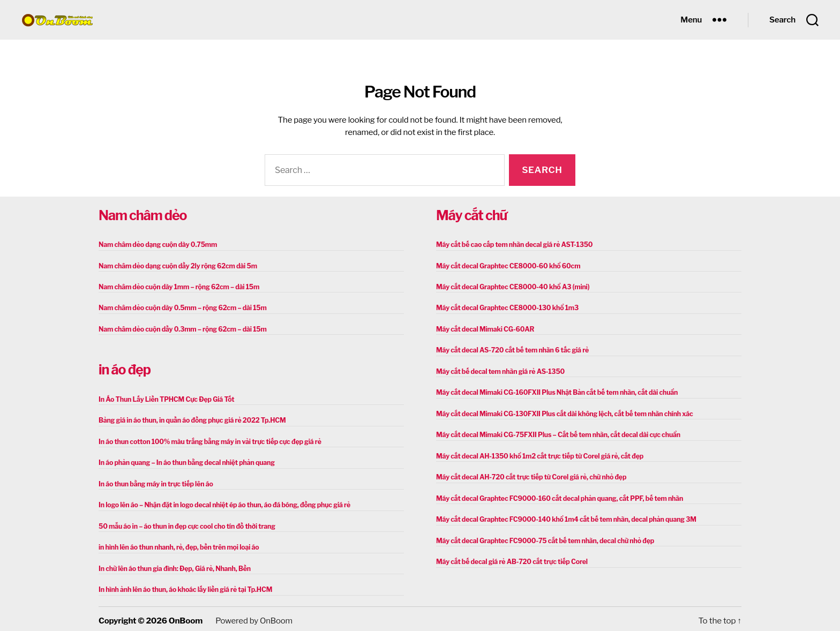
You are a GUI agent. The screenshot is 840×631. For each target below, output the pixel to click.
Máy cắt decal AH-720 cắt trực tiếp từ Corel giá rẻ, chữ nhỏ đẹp (528, 474)
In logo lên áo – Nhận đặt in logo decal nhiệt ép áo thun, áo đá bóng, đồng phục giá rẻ (221, 502)
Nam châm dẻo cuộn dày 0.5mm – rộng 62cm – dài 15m (180, 307)
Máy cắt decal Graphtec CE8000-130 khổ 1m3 (505, 307)
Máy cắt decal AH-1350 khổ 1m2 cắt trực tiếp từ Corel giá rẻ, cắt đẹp (537, 453)
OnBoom (185, 617)
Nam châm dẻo (142, 215)
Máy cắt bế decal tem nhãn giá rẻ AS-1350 (498, 370)
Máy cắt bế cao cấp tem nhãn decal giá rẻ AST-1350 (512, 245)
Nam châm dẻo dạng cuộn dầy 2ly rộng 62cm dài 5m (176, 265)
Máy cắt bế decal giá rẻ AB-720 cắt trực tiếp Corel (510, 558)
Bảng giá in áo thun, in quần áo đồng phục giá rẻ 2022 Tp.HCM (190, 419)
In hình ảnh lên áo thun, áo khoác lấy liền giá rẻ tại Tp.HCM (183, 586)
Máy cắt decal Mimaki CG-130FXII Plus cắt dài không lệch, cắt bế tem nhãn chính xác (561, 412)
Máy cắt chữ (471, 215)
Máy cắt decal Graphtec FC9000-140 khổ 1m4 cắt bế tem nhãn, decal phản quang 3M (562, 516)
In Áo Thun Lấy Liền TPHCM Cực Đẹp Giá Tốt (164, 398)
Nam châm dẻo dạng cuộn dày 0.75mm (156, 245)
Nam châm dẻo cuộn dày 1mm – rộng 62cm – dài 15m (177, 286)
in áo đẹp (125, 369)
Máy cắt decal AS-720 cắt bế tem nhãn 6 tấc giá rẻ (510, 349)
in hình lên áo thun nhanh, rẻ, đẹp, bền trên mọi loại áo (177, 544)
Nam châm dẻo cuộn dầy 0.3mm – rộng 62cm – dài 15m (180, 328)
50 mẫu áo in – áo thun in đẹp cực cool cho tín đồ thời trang (185, 523)
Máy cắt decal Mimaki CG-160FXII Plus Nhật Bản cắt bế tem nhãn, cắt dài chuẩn (554, 391)
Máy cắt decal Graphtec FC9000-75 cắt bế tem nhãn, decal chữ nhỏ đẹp (542, 537)
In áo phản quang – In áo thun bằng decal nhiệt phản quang (184, 460)
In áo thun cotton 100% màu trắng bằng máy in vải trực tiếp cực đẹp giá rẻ (207, 440)
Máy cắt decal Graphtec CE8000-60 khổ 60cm (506, 265)
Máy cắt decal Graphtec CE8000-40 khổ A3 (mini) (511, 286)
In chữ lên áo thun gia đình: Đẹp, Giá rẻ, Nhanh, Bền (172, 565)
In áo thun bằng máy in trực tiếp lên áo (154, 481)
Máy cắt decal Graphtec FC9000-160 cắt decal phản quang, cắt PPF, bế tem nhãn (556, 495)
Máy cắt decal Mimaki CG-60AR (484, 328)
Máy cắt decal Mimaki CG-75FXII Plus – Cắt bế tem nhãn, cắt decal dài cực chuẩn (555, 433)
